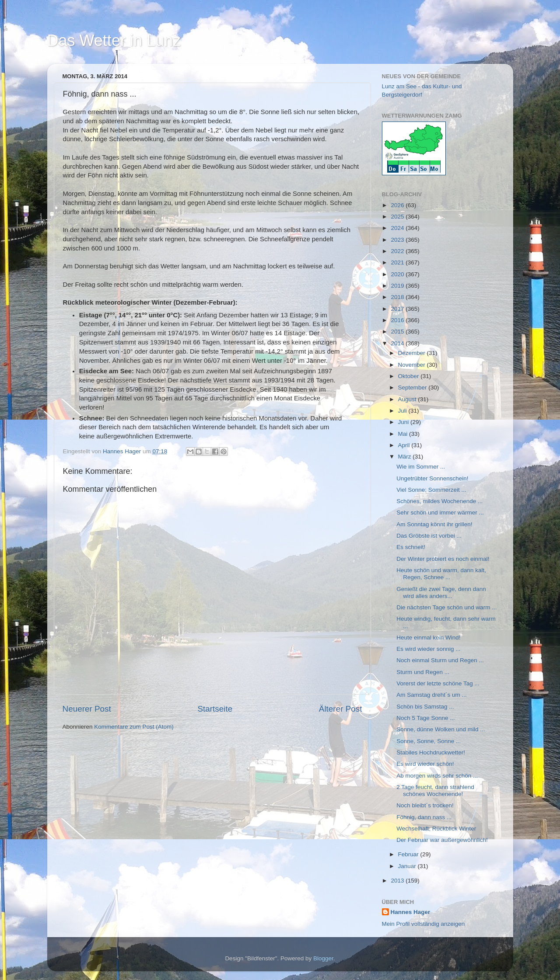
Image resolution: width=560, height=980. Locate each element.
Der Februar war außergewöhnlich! (442, 840)
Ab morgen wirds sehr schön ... (437, 776)
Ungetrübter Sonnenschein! (432, 478)
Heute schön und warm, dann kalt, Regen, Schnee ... (441, 574)
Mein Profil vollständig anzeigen (423, 924)
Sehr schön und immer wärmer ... (440, 513)
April (405, 445)
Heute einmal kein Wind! (428, 638)
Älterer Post (341, 709)
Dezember (413, 353)
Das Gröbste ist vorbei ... (429, 536)
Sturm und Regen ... (423, 672)
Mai (404, 434)
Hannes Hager (411, 912)
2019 (398, 286)
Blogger (323, 958)
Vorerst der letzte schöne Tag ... (438, 683)
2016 (398, 320)
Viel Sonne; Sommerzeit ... (431, 490)
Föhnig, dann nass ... (424, 817)
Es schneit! (411, 547)
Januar (408, 866)
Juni (404, 422)
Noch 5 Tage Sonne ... (425, 718)
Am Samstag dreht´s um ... (432, 695)
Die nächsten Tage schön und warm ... (446, 607)
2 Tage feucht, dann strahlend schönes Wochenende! (435, 791)
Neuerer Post (87, 709)
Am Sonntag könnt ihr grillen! (434, 524)
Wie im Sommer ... (421, 467)
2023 (398, 240)
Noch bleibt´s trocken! (425, 805)
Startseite (215, 709)
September (413, 387)
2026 (398, 205)
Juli (403, 411)
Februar (409, 854)
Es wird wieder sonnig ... (428, 649)
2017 (398, 309)
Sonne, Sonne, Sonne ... (429, 741)
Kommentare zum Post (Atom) (134, 727)
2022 (398, 251)
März (406, 457)
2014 (398, 343)
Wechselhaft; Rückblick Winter (436, 829)
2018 (398, 297)
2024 (398, 228)
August (408, 399)
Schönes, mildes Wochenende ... (439, 501)
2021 (398, 262)
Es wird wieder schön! (425, 764)
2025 (398, 217)
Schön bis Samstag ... (425, 707)
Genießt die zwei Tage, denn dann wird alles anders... (441, 593)
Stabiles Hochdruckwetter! (431, 752)
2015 (398, 332)
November (413, 365)
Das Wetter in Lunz (114, 40)
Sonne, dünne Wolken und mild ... (441, 729)
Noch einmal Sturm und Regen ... (440, 660)
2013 (398, 881)
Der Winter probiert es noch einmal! (443, 559)
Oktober (409, 376)
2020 (398, 274)
